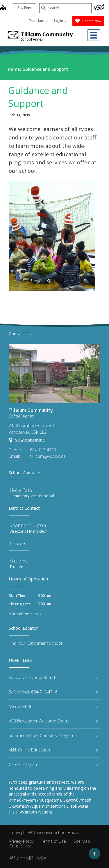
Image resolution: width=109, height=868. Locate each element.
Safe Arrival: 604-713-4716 (53, 692)
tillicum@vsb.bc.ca (48, 456)
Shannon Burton (28, 525)
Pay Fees (25, 8)
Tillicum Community (47, 34)
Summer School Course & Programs (53, 735)
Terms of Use (53, 841)
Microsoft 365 (53, 706)
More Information (23, 614)
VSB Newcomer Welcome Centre (53, 721)
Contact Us (20, 846)
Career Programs (53, 764)
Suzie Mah (20, 561)
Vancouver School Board (53, 677)
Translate (38, 21)
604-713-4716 (43, 450)
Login (60, 21)
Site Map (82, 841)
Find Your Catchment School (35, 643)
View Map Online (30, 440)
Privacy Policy (21, 841)
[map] (3, 8)
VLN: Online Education (53, 750)
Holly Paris (21, 490)
